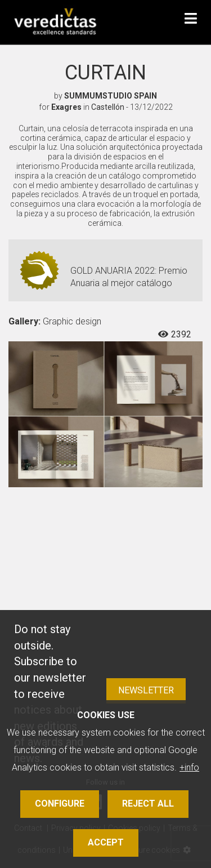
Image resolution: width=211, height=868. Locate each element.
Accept (106, 842)
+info (189, 767)
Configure (60, 804)
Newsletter (146, 690)
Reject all (148, 804)
